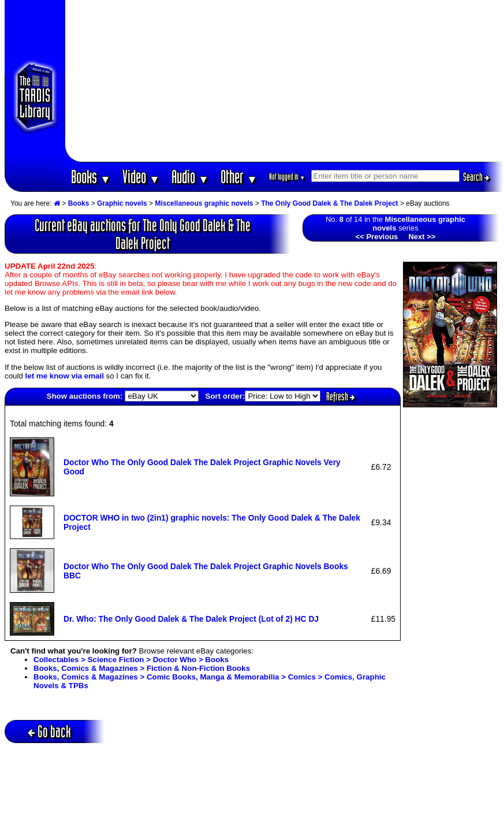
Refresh (341, 396)
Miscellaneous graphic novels (204, 203)
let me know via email (65, 376)
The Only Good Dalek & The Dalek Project (329, 203)
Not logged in (287, 177)
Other (239, 177)
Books (91, 177)
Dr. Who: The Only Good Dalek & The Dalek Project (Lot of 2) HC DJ (191, 619)
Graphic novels (122, 203)
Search (476, 177)
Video (141, 177)
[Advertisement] (285, 81)
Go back (49, 731)
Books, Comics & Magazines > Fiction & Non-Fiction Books (142, 668)
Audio (190, 177)
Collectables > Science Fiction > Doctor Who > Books (131, 660)
